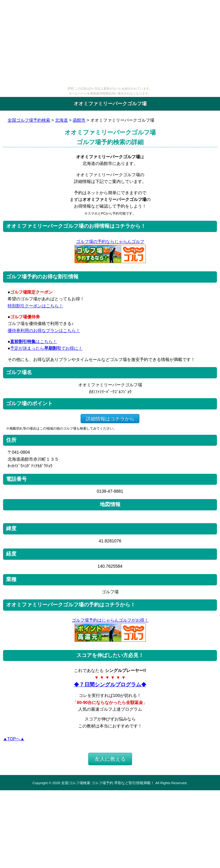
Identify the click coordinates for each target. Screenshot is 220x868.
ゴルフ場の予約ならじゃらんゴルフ (110, 241)
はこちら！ (33, 341)
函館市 (79, 120)
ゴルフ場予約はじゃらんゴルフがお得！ (110, 620)
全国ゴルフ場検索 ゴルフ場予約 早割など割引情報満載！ (108, 783)
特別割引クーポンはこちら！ (35, 306)
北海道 (61, 120)
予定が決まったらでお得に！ (46, 348)
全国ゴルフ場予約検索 (29, 120)
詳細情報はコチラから (110, 418)
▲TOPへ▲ (14, 739)
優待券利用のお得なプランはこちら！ (44, 330)
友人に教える (110, 759)
